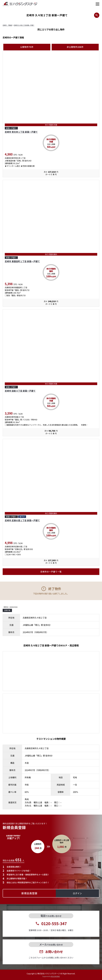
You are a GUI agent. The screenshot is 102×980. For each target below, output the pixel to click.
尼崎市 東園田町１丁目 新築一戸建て (22, 261)
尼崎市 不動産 (7, 25)
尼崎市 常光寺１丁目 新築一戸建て (21, 132)
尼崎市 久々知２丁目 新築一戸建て (24, 25)
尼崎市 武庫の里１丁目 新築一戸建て (22, 520)
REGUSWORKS (55, 976)
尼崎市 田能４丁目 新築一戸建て (20, 391)
